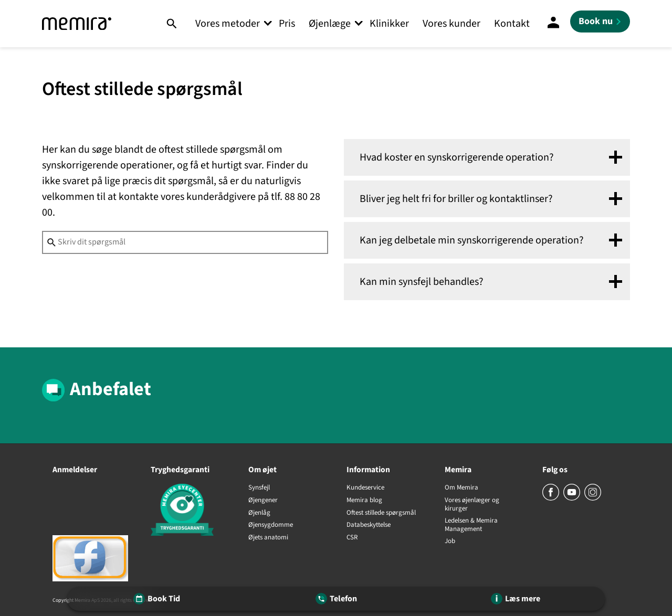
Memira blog (364, 501)
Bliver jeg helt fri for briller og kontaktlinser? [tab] (456, 199)
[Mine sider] (553, 24)
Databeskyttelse (369, 525)
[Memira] (77, 24)
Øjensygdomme (271, 525)
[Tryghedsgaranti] (189, 511)
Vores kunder (451, 24)
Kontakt (512, 24)
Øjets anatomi (268, 538)
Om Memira (461, 488)
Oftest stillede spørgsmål (381, 513)
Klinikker (389, 24)
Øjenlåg (259, 513)
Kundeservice (365, 488)
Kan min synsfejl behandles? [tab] (422, 282)
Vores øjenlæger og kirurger (472, 505)
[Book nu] (600, 22)
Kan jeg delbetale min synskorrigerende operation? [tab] (472, 240)
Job (450, 541)
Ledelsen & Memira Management (471, 525)
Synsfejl (259, 488)
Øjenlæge (330, 24)
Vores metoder (228, 24)
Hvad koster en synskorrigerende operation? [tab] (457, 157)
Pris (287, 24)
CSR (352, 538)
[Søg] (171, 24)
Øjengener (263, 501)
